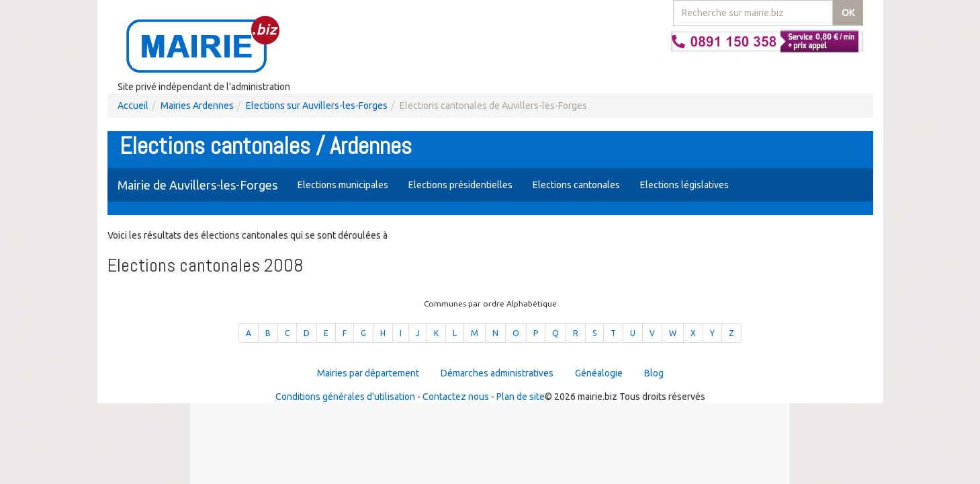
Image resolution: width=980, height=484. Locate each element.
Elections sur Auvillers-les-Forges (317, 106)
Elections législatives (684, 185)
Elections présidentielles (460, 185)
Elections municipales (343, 185)
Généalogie (599, 373)
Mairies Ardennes (197, 106)
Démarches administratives (497, 373)
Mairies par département (368, 373)
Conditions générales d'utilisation (345, 397)
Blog (654, 373)
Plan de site (521, 397)
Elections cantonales (576, 185)
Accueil (133, 106)
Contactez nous (456, 397)
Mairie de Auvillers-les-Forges (197, 185)
